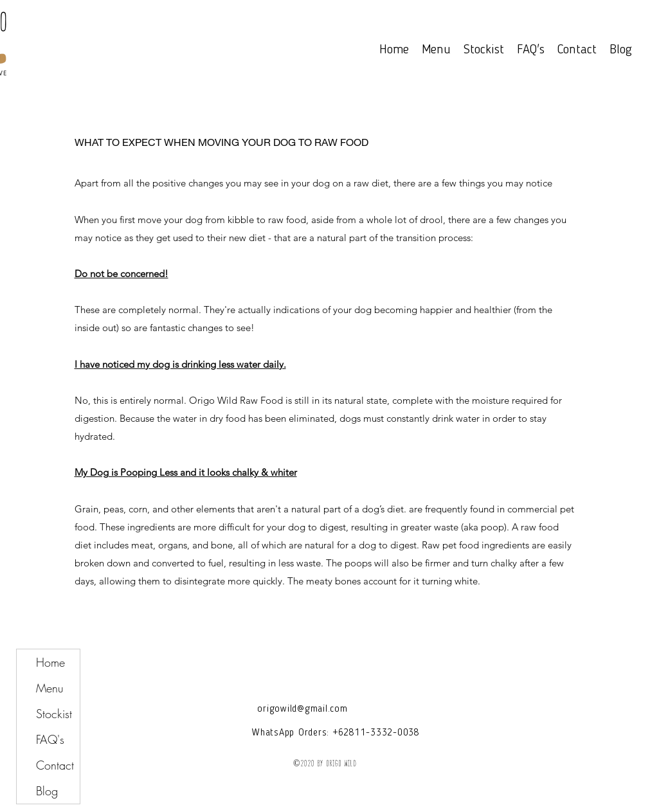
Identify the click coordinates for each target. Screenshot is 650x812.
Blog (47, 791)
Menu (50, 688)
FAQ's (50, 739)
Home (50, 662)
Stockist (54, 714)
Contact (55, 765)
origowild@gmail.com (302, 709)
